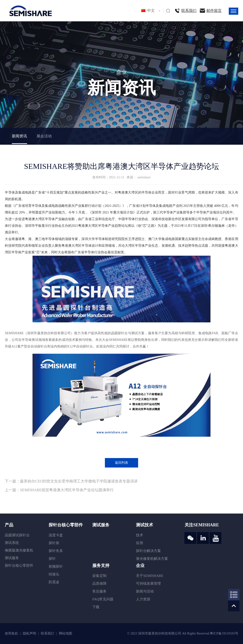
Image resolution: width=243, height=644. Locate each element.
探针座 (54, 543)
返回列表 (121, 463)
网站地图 (65, 633)
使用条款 (12, 633)
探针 (52, 559)
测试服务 (12, 558)
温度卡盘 (56, 535)
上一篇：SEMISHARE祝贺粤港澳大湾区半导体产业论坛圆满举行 (59, 490)
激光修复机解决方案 (152, 559)
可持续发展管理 (148, 584)
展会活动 (44, 136)
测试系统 (12, 543)
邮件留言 (214, 11)
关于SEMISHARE (150, 576)
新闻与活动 (145, 591)
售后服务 (99, 591)
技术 (140, 535)
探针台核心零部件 (19, 565)
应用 (140, 543)
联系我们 (189, 11)
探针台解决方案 (148, 551)
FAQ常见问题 (103, 599)
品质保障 (99, 584)
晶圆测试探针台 (17, 535)
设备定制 (99, 576)
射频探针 (56, 566)
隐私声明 (30, 633)
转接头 (54, 574)
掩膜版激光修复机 (19, 550)
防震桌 (54, 582)
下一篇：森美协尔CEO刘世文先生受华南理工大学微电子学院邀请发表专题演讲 (71, 481)
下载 (96, 607)
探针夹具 (56, 551)
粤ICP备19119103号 (224, 633)
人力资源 (143, 599)
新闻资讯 (19, 136)
